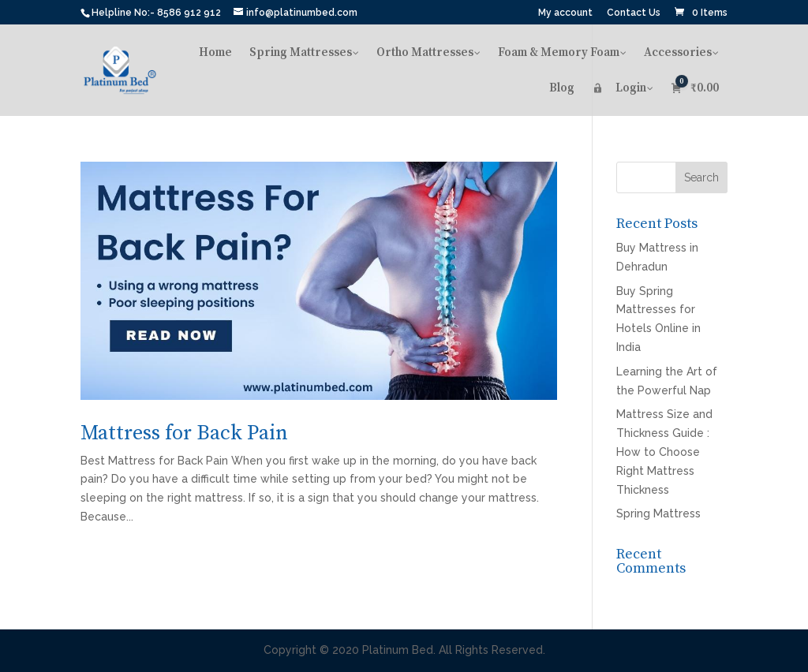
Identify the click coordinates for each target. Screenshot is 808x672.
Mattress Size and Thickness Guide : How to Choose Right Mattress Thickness (664, 452)
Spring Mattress (658, 513)
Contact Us (634, 13)
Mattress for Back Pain (184, 433)
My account (565, 13)
